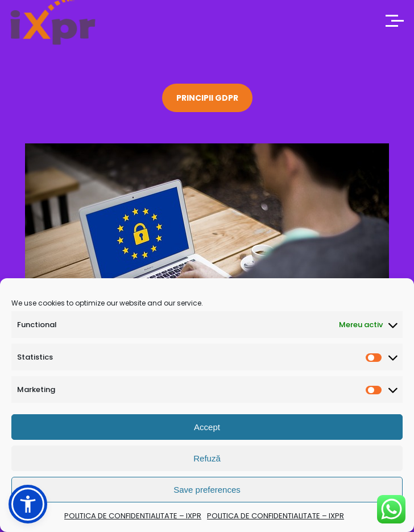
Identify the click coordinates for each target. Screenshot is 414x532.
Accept (207, 427)
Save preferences (207, 490)
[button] (28, 504)
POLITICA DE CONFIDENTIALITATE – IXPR (133, 516)
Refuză (207, 458)
